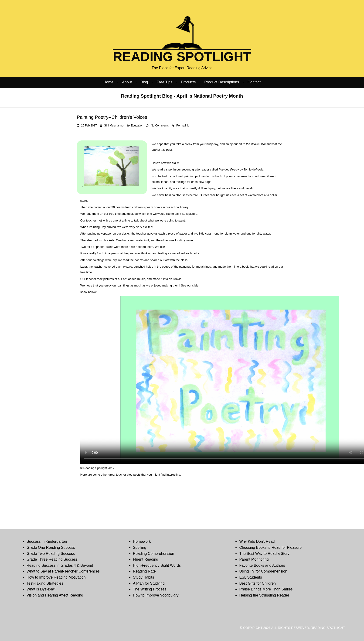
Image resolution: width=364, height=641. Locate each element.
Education (137, 126)
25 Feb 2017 (89, 126)
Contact (254, 82)
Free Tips (164, 82)
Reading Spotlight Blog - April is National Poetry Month (182, 96)
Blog (144, 82)
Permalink (182, 126)
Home (108, 82)
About (127, 82)
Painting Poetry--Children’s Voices (112, 117)
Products (188, 82)
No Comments (160, 126)
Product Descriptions (222, 82)
